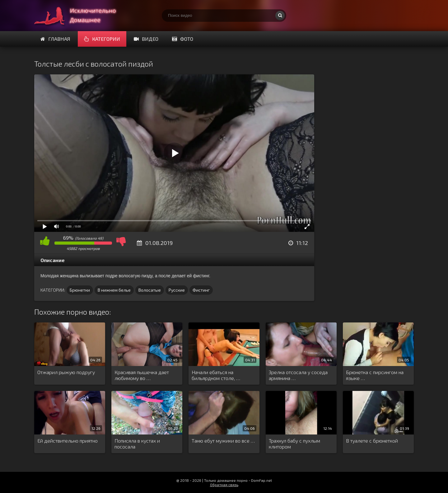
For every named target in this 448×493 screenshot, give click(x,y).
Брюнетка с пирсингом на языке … (375, 375)
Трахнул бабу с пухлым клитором (294, 444)
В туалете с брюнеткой (372, 441)
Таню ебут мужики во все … (223, 441)
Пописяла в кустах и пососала (137, 444)
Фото (183, 39)
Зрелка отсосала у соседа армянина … (298, 375)
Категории (102, 39)
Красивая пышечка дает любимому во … (142, 375)
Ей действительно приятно (68, 441)
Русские (177, 290)
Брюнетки (80, 290)
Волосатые (150, 290)
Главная (55, 39)
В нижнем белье (114, 290)
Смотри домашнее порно (81, 16)
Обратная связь (224, 485)
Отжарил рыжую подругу (66, 372)
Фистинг (201, 290)
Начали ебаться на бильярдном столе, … (216, 375)
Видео (146, 39)
